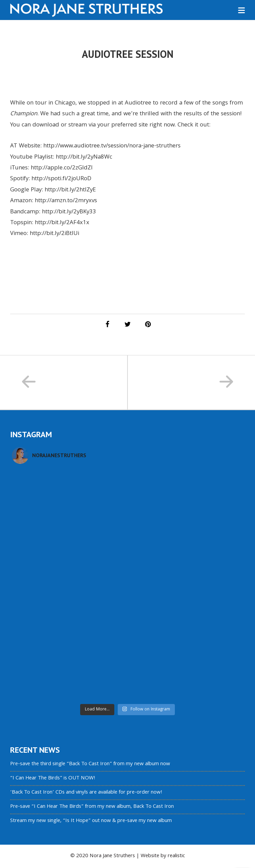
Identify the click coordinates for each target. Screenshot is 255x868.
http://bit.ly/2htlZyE (70, 190)
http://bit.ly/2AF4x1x (62, 223)
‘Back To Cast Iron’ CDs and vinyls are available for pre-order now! (86, 793)
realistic (176, 856)
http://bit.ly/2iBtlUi (54, 234)
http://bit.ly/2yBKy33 (69, 212)
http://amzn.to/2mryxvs (66, 201)
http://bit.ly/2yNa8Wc (84, 157)
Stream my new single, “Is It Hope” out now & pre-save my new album (91, 821)
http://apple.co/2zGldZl (62, 168)
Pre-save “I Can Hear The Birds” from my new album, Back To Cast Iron (92, 807)
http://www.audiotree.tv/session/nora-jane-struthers (112, 146)
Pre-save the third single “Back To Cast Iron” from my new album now (90, 764)
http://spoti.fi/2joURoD (61, 179)
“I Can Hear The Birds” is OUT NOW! (53, 778)
